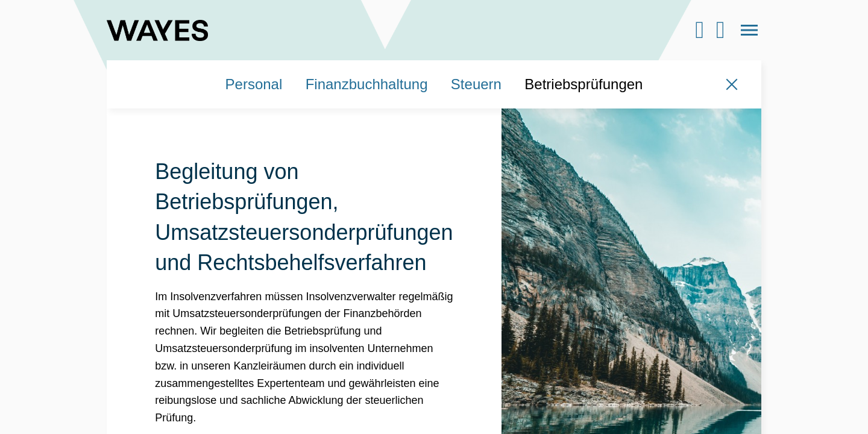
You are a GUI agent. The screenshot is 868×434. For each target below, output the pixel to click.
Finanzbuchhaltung (367, 84)
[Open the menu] (749, 30)
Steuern (476, 84)
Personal (254, 84)
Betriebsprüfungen (583, 84)
